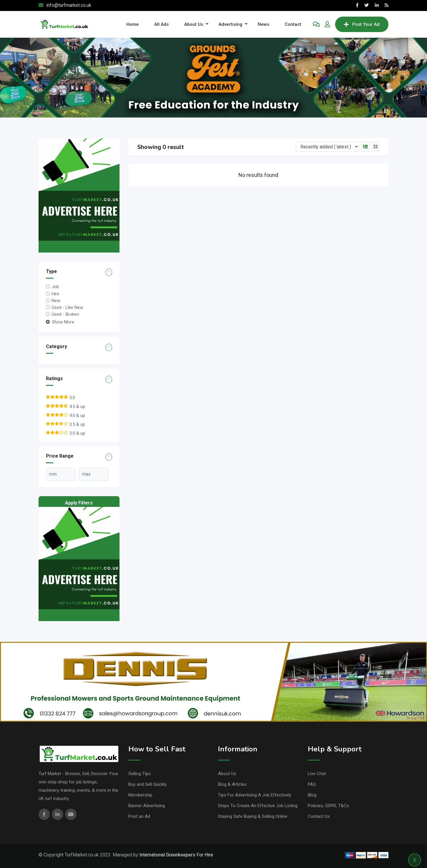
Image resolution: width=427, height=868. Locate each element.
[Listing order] (328, 147)
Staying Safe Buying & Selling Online (253, 816)
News (263, 24)
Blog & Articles (232, 784)
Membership (140, 795)
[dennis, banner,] (213, 681)
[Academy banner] (213, 77)
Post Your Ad (362, 24)
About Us (194, 24)
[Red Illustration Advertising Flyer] (79, 195)
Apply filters (79, 503)
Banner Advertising (147, 806)
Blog (312, 795)
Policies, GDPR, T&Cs (328, 806)
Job (55, 287)
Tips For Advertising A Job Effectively (255, 795)
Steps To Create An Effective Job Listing (258, 806)
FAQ (312, 784)
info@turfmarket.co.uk (69, 5)
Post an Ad (139, 816)
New (56, 301)
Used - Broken (65, 314)
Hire (55, 293)
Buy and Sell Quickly (148, 784)
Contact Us (319, 816)
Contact (293, 24)
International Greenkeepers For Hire (176, 855)
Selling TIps (140, 774)
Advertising (230, 24)
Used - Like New (67, 307)
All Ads (161, 24)
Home (133, 24)
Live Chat (317, 774)
